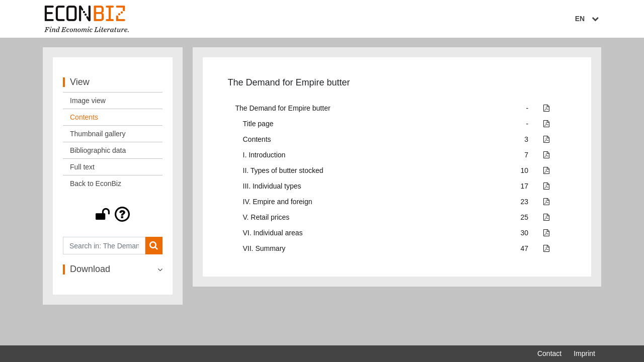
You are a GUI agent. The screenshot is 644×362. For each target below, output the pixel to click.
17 (525, 187)
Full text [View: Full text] (82, 168)
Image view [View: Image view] (88, 102)
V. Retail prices (266, 218)
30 (525, 234)
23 (525, 203)
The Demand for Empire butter (283, 109)
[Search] (154, 247)
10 (525, 171)
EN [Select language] (588, 19)
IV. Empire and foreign (278, 203)
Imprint (584, 353)
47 (525, 249)
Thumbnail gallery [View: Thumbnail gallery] (98, 135)
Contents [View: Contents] (84, 118)
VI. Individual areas (273, 234)
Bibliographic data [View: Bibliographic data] (98, 151)
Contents (257, 140)
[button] (113, 215)
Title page (258, 125)
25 (525, 218)
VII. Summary (264, 249)
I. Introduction (264, 156)
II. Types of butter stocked (283, 171)
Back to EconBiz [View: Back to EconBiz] (96, 185)
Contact (549, 353)
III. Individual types (272, 187)
